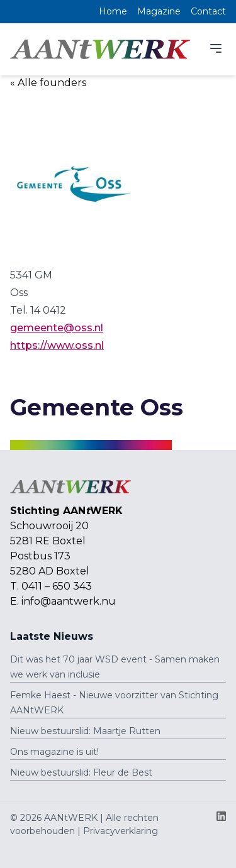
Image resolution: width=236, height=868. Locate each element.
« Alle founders (48, 83)
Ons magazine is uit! (54, 752)
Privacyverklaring (121, 831)
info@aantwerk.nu (69, 601)
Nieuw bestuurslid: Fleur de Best (81, 772)
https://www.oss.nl (57, 345)
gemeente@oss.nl (57, 328)
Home (113, 11)
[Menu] (216, 48)
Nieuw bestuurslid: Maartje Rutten (85, 731)
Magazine (159, 11)
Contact (208, 11)
